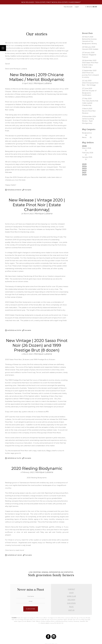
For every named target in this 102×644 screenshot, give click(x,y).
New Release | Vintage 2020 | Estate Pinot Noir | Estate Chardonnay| (37, 205)
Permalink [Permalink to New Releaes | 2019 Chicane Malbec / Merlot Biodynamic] (28, 190)
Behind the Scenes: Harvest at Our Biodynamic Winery (89, 41)
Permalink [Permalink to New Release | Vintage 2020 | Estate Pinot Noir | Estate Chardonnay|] (28, 330)
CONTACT (71, 589)
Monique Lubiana (43, 83)
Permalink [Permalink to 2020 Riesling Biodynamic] (28, 555)
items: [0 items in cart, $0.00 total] (91, 7)
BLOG (71, 607)
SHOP (71, 593)
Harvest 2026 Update (90, 49)
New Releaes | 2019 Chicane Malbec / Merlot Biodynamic (37, 77)
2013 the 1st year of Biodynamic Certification (89, 93)
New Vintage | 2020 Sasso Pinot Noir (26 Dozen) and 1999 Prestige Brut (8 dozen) (37, 345)
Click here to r (11, 550)
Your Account (68, 7)
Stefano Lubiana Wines (51, 12)
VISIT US (71, 610)
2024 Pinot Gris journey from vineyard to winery (90, 75)
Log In (77, 7)
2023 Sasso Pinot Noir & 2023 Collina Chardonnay (90, 65)
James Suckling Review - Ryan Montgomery (88, 121)
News (88, 137)
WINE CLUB (71, 596)
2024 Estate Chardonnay (69, 2)
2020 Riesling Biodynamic (37, 468)
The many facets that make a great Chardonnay (90, 103)
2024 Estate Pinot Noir (46, 2)
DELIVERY (71, 600)
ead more (20, 550)
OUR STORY (71, 603)
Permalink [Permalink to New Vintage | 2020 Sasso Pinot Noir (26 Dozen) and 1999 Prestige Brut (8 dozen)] (28, 458)
